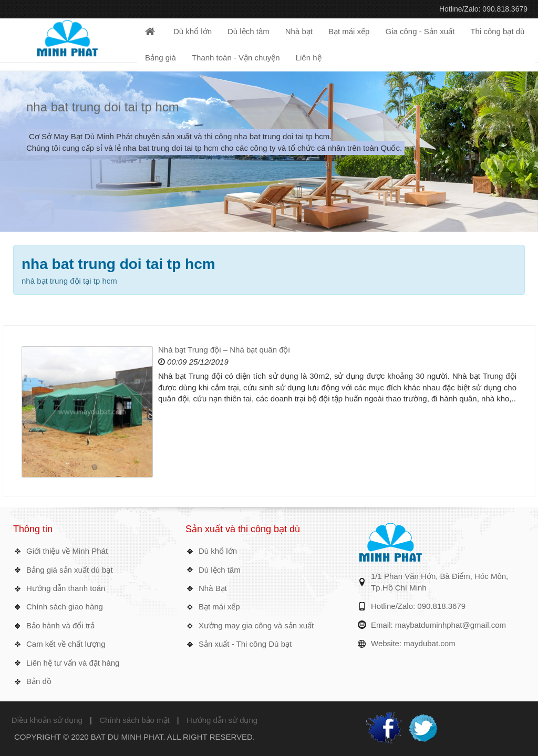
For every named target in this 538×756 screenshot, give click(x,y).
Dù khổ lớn (218, 551)
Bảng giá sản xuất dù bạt (70, 570)
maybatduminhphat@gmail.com (451, 625)
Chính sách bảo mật (134, 720)
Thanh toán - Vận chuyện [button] (236, 58)
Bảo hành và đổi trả (60, 625)
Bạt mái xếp (219, 607)
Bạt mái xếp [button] (349, 31)
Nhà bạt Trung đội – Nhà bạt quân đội (224, 350)
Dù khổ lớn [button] (193, 31)
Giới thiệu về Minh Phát (67, 551)
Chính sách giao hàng (65, 607)
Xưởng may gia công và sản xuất (256, 625)
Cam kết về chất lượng (66, 644)
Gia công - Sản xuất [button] (420, 31)
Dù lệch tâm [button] (249, 31)
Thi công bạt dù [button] (497, 31)
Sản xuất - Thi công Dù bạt (245, 644)
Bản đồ (39, 681)
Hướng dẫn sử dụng (222, 720)
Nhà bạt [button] (299, 31)
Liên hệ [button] (309, 58)
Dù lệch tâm (220, 570)
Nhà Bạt (213, 588)
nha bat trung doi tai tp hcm (103, 107)
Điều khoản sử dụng (47, 720)
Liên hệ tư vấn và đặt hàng (73, 663)
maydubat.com (429, 643)
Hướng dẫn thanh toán (66, 588)
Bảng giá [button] (161, 58)
